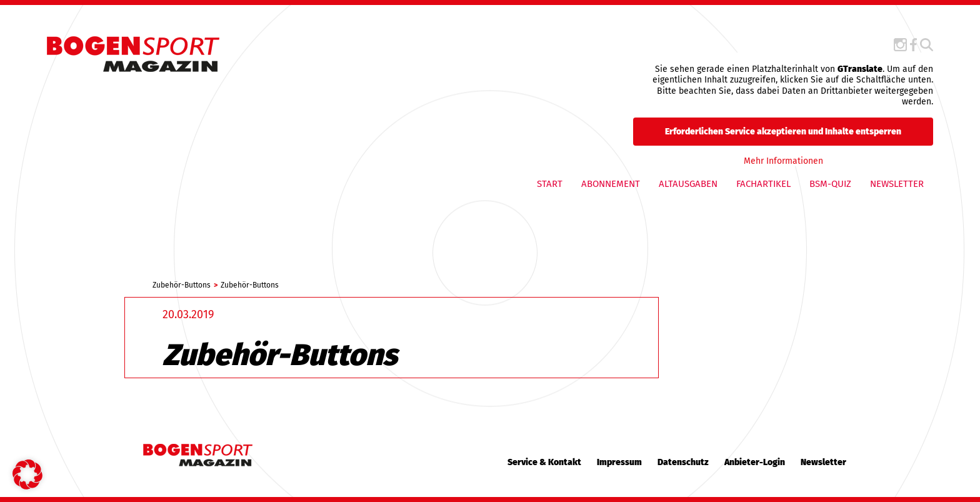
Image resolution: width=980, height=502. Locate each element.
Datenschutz (683, 462)
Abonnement (611, 184)
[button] (27, 474)
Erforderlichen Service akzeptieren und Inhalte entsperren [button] (783, 131)
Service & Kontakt (544, 462)
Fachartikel (763, 184)
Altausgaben (688, 184)
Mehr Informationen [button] (783, 160)
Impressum (619, 462)
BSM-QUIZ (830, 184)
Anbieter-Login (755, 462)
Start (550, 184)
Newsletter (897, 184)
